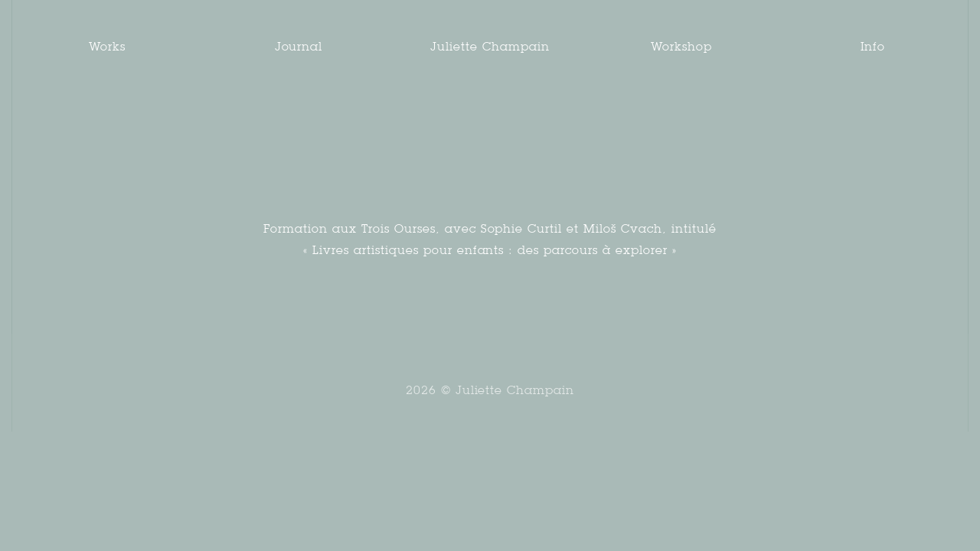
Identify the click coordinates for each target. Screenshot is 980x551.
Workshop (681, 46)
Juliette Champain (490, 46)
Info (873, 46)
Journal (299, 46)
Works (107, 46)
